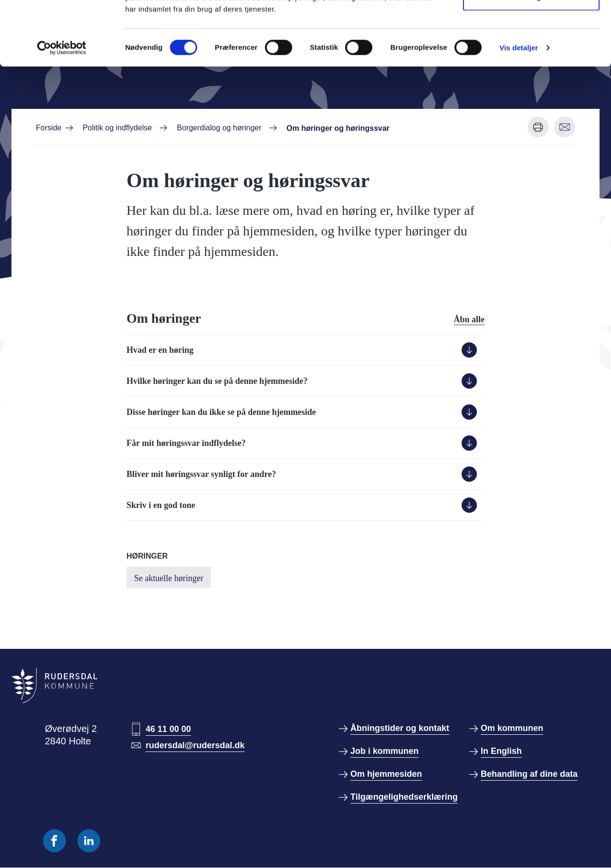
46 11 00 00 (168, 729)
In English (501, 751)
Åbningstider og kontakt (400, 728)
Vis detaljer (519, 108)
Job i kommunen (385, 751)
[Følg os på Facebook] (54, 841)
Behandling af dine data (529, 774)
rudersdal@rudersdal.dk (195, 745)
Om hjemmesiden (386, 774)
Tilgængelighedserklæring (404, 797)
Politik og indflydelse (117, 128)
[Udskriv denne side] (538, 127)
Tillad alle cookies (531, 25)
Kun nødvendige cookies (531, 57)
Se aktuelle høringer (169, 578)
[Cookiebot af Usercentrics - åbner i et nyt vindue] (62, 108)
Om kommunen (512, 728)
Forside (48, 128)
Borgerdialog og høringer (219, 128)
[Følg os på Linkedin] (89, 841)
